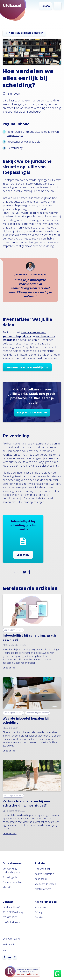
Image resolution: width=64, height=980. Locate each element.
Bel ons (45, 6)
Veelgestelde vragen (45, 884)
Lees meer (23, 555)
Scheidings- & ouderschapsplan (12, 871)
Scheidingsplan (10, 877)
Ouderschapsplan (12, 882)
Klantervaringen (43, 889)
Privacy (38, 912)
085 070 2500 (10, 917)
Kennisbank (41, 879)
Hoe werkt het (42, 869)
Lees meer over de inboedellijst (25, 367)
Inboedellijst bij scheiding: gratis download (30, 637)
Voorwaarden (42, 907)
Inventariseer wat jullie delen (25, 142)
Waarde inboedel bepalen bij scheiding (26, 720)
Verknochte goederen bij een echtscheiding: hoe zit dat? (26, 803)
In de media (9, 944)
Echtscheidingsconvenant (37, 713)
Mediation (8, 887)
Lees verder (10, 668)
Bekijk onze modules (30, 413)
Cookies (39, 917)
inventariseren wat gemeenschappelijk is (24, 334)
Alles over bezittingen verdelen (26, 33)
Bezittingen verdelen (13, 630)
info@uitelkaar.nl (11, 922)
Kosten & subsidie (44, 874)
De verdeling (15, 148)
